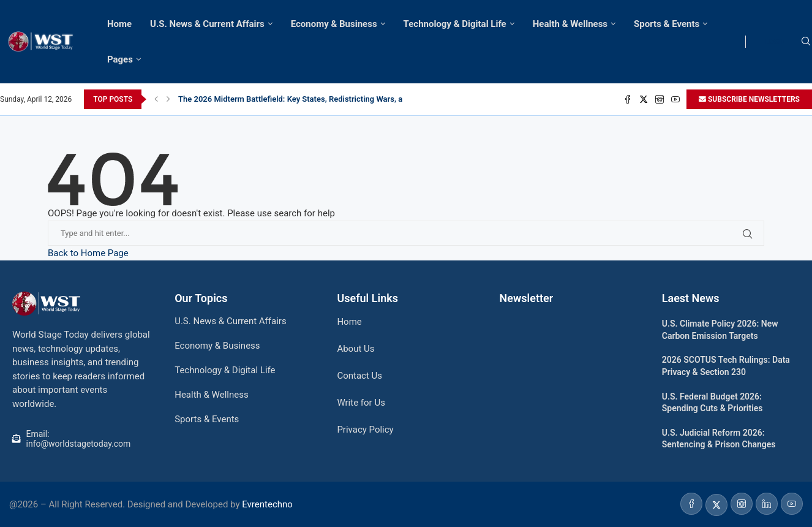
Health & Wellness (570, 24)
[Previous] (156, 99)
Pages (120, 59)
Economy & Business (334, 24)
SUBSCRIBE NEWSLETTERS (749, 99)
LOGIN (776, 42)
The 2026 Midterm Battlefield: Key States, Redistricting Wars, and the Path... (314, 99)
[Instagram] (660, 99)
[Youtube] (675, 99)
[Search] (806, 42)
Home (119, 24)
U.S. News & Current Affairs (207, 24)
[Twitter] (644, 99)
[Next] (168, 99)
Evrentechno (267, 504)
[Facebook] (628, 99)
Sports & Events (667, 24)
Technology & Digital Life (455, 24)
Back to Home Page (88, 253)
